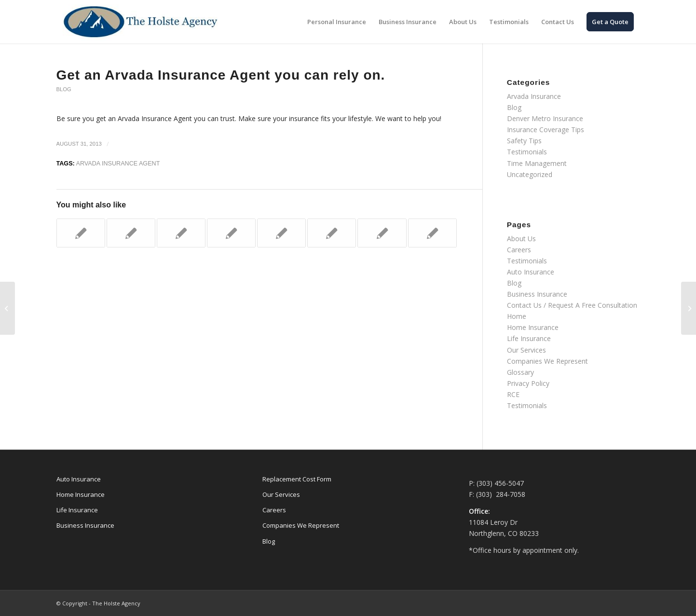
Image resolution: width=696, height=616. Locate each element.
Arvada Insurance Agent (118, 164)
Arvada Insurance (534, 96)
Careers (519, 250)
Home (517, 316)
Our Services (526, 350)
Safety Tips (524, 141)
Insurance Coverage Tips (546, 130)
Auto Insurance (531, 272)
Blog (64, 89)
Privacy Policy (528, 383)
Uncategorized (530, 174)
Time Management (537, 163)
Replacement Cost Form (297, 479)
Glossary (520, 372)
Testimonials (527, 152)
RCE (513, 394)
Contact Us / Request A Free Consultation (572, 305)
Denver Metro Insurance (545, 118)
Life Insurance (529, 338)
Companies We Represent (547, 361)
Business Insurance (537, 294)
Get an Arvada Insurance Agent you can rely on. (221, 75)
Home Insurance (533, 327)
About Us (521, 239)
